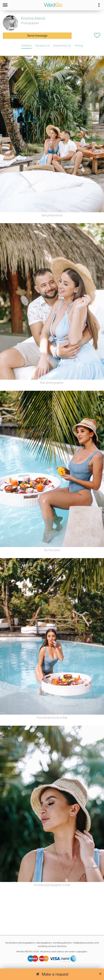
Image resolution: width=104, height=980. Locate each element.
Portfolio (27, 46)
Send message (37, 36)
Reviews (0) (43, 46)
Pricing (79, 46)
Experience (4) (62, 46)
